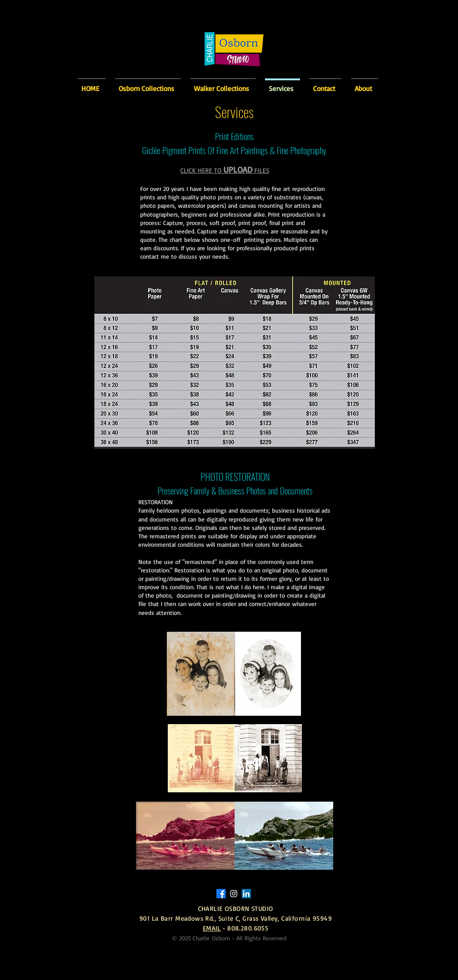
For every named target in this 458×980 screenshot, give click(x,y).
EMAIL (212, 928)
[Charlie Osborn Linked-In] (246, 894)
